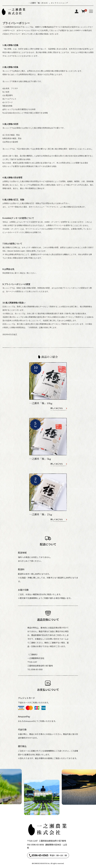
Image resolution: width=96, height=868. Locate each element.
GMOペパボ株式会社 (43, 27)
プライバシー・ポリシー (19, 34)
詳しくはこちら (57, 408)
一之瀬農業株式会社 (17, 11)
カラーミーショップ (24, 30)
